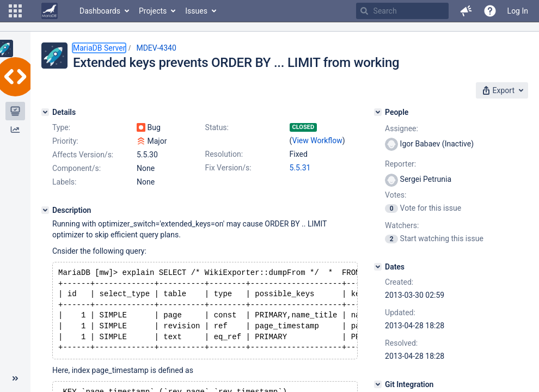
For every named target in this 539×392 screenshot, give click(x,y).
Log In (518, 11)
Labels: (64, 182)
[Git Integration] (378, 384)
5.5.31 (300, 168)
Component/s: (76, 168)
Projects (153, 11)
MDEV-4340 (156, 48)
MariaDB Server (99, 48)
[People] (378, 112)
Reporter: (400, 164)
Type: (61, 127)
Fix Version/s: (228, 168)
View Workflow (317, 140)
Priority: (65, 141)
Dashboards (100, 11)
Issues (196, 11)
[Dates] (378, 267)
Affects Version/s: (83, 155)
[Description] (45, 210)
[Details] (45, 112)
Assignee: (402, 128)
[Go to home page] (50, 11)
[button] (15, 11)
